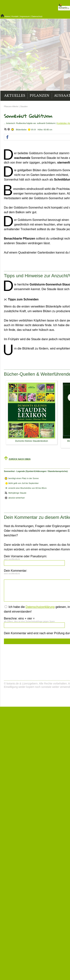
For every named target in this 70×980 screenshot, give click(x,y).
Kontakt (15, 16)
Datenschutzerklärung (40, 607)
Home (7, 16)
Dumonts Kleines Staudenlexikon (32, 441)
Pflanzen (39, 96)
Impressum (25, 16)
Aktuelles (15, 96)
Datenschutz (37, 16)
